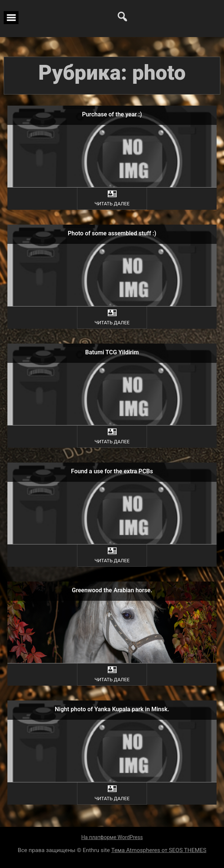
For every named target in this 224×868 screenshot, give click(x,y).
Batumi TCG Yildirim (112, 352)
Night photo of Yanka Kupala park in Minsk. (112, 709)
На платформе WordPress (112, 837)
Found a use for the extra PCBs (112, 471)
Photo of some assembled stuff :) (112, 233)
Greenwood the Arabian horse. (112, 590)
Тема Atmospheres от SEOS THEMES (159, 850)
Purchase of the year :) (112, 114)
